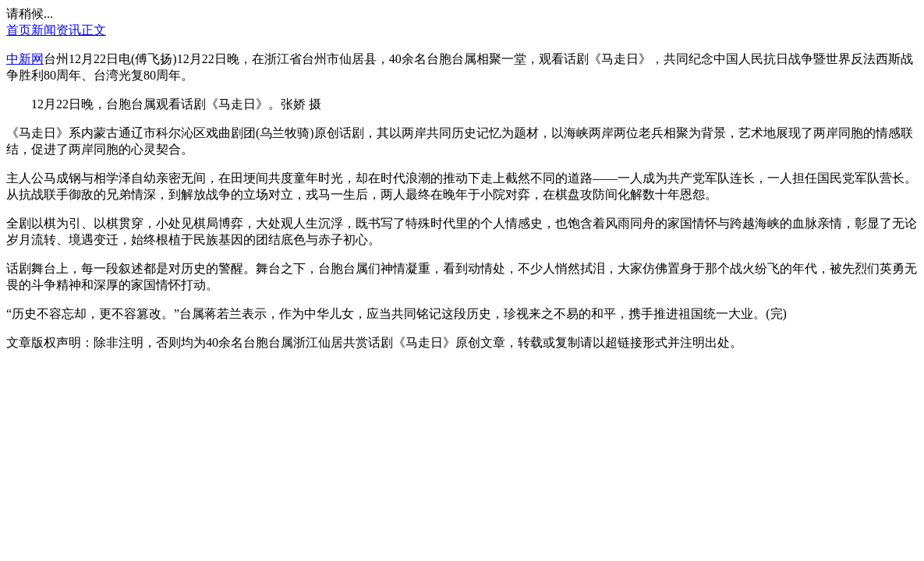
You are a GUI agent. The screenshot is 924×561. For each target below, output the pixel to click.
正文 (94, 30)
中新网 (25, 59)
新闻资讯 (56, 30)
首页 (19, 30)
